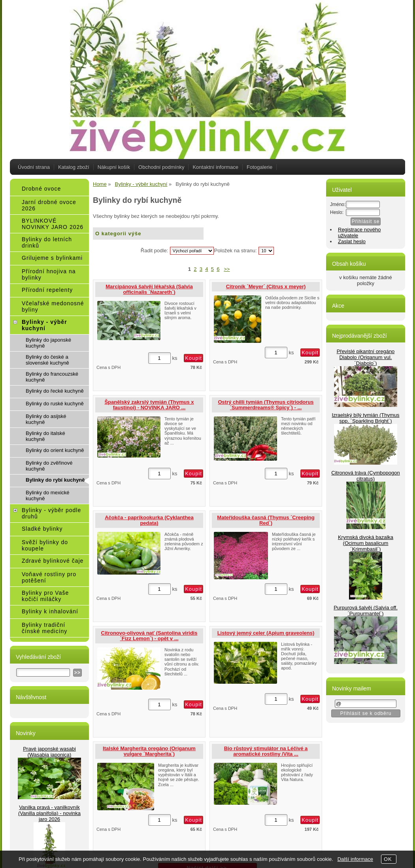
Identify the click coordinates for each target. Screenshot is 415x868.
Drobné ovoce (41, 189)
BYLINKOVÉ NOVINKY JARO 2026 (53, 224)
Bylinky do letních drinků (47, 242)
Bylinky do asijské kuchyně (46, 419)
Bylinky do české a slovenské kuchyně (47, 360)
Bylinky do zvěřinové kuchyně (49, 466)
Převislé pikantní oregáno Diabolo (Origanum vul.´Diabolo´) (366, 357)
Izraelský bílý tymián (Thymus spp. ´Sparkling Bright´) (365, 418)
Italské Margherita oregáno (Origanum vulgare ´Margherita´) (149, 751)
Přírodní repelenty (47, 290)
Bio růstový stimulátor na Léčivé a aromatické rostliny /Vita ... (266, 751)
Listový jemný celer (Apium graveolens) (266, 633)
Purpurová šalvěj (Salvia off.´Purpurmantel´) (366, 611)
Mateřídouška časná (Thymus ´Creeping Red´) (266, 520)
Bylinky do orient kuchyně (55, 450)
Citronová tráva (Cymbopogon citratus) (365, 476)
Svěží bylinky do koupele (45, 545)
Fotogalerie (259, 167)
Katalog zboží (74, 167)
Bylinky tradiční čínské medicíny (44, 628)
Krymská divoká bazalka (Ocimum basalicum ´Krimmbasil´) (366, 543)
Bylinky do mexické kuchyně (48, 495)
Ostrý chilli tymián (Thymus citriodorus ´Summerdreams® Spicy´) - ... (266, 405)
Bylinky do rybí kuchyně (55, 480)
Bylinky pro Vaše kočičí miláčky (45, 596)
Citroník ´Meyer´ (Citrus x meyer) (266, 286)
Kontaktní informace (215, 167)
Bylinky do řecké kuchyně (55, 391)
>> (227, 269)
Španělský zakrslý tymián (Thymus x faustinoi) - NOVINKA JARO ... (149, 405)
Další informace (355, 859)
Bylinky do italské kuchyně (45, 436)
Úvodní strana (34, 167)
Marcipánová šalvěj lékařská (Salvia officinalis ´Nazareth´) (149, 289)
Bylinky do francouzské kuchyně (52, 377)
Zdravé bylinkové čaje (53, 561)
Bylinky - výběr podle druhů (51, 513)
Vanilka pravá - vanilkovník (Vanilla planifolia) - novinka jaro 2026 (49, 813)
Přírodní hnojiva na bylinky (49, 274)
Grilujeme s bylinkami (52, 258)
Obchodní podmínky (161, 167)
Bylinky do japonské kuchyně (48, 343)
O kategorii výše (118, 234)
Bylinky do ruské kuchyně (55, 404)
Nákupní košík (114, 167)
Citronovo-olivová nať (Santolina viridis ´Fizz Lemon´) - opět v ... (149, 636)
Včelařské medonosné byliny (53, 306)
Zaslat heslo (352, 241)
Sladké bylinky (42, 529)
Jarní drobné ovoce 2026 (49, 205)
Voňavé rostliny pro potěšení (49, 577)
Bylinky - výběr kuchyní (44, 325)
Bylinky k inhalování (50, 611)
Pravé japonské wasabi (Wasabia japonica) (49, 752)
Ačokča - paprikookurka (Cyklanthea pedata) (149, 520)
